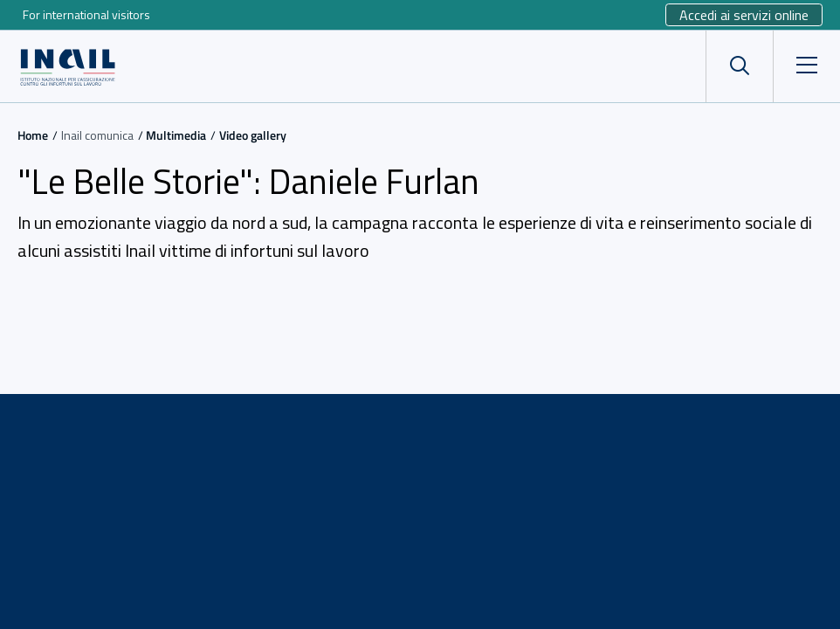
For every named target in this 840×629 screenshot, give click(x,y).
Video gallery (253, 135)
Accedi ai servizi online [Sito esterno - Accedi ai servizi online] (744, 15)
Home (33, 135)
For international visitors (86, 14)
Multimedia (176, 135)
